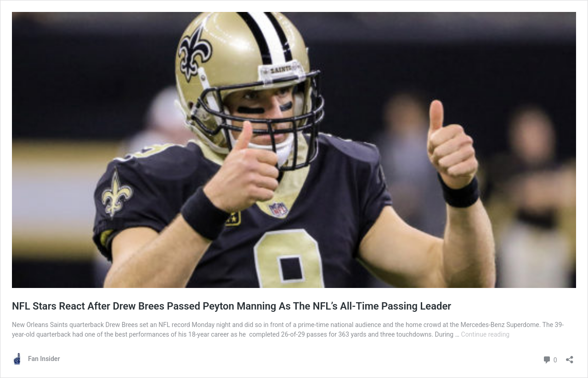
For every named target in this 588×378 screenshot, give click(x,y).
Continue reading (486, 334)
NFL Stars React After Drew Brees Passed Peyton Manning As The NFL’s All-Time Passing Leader (232, 306)
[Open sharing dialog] (570, 357)
